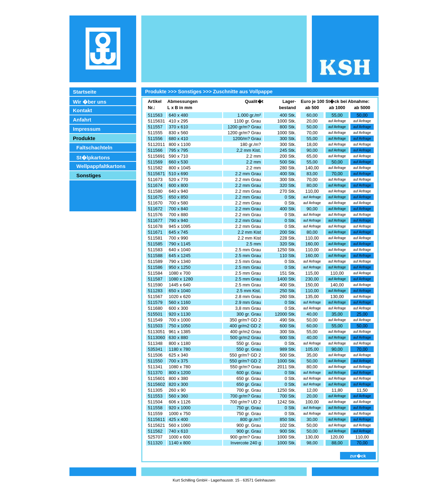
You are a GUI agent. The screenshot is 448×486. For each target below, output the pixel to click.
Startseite (85, 92)
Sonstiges (89, 175)
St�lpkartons (93, 157)
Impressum (87, 129)
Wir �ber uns (90, 102)
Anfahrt (82, 120)
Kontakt (83, 110)
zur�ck (358, 456)
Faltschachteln (94, 147)
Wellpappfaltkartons (101, 166)
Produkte (84, 138)
